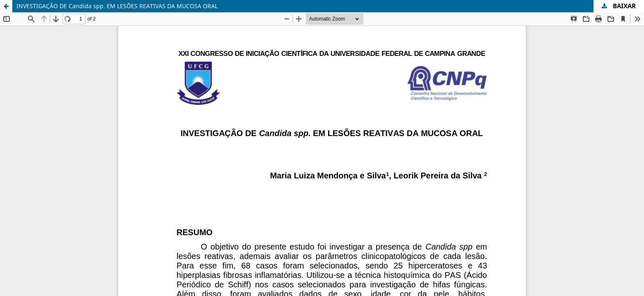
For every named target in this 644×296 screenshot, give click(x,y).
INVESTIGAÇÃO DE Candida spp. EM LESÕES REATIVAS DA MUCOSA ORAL (117, 6)
